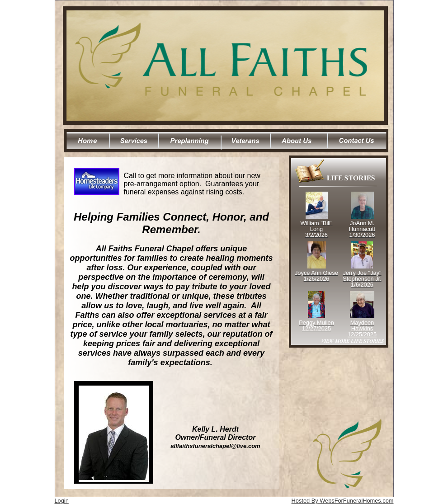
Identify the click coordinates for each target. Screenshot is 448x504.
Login (62, 501)
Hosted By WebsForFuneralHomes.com (343, 501)
